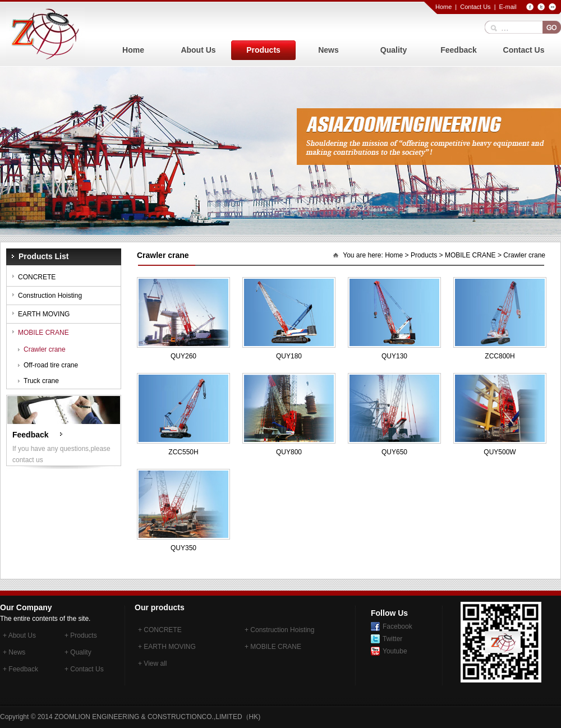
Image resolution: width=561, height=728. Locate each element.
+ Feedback (20, 669)
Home (443, 7)
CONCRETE (37, 277)
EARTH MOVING (44, 314)
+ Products (81, 635)
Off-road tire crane (51, 365)
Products (263, 50)
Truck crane (41, 381)
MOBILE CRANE (43, 333)
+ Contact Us (84, 669)
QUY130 (394, 356)
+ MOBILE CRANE (273, 647)
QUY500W (500, 452)
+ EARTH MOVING (167, 647)
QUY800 (289, 452)
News (328, 50)
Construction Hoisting (50, 296)
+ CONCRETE (160, 630)
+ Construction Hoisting (279, 630)
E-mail (507, 7)
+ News (14, 652)
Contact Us (475, 7)
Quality (394, 50)
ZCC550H (183, 452)
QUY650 (394, 452)
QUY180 (289, 356)
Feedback (459, 50)
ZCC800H (500, 356)
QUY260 (183, 356)
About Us (198, 50)
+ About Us (19, 635)
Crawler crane (45, 349)
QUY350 (183, 548)
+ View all (152, 664)
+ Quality (78, 652)
